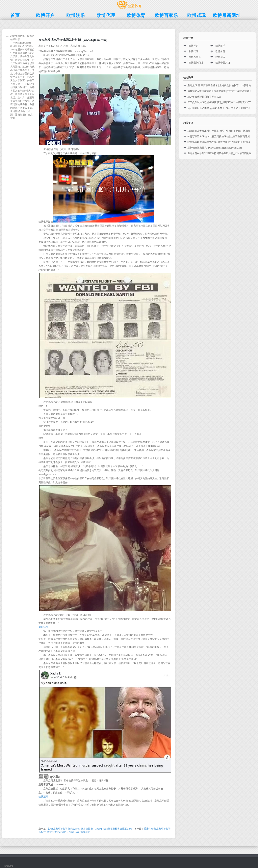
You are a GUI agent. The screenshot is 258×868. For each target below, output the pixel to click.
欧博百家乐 (195, 57)
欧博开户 (193, 46)
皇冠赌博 (43, 627)
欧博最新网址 (196, 63)
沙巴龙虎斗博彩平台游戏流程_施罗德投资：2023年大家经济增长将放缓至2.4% (90, 829)
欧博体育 (220, 51)
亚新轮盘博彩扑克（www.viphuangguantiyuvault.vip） (215, 148)
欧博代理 (193, 51)
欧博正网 (43, 797)
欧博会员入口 (223, 63)
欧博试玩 (220, 57)
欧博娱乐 (220, 46)
